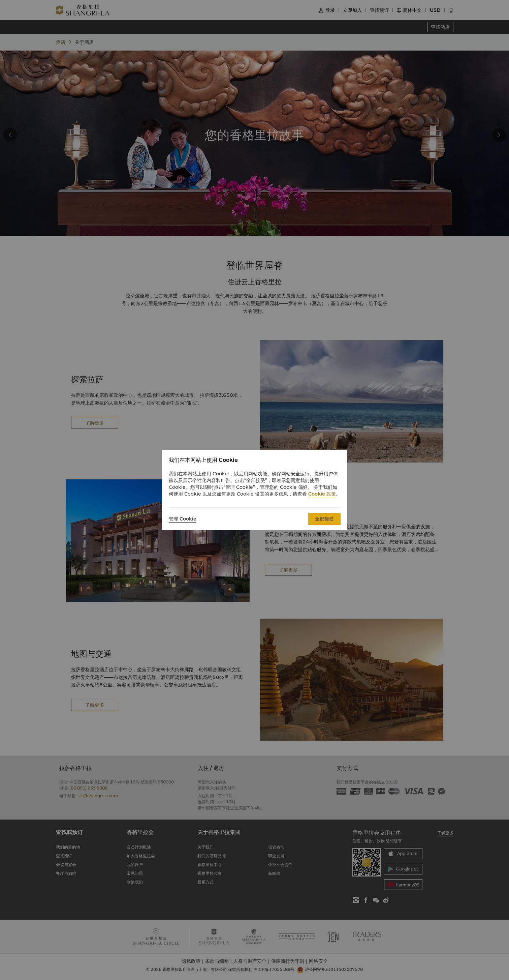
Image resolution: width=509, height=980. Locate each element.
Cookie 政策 (322, 494)
